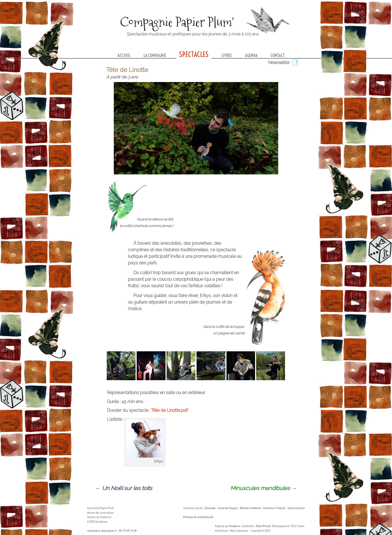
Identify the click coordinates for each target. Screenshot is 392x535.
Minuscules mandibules (264, 488)
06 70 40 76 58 (128, 531)
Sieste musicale (296, 508)
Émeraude (210, 508)
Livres (227, 55)
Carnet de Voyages (228, 508)
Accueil (124, 55)
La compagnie (155, 55)
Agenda (251, 55)
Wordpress (235, 526)
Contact (278, 55)
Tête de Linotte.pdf (169, 410)
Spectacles (194, 54)
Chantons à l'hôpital (274, 508)
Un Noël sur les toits (124, 488)
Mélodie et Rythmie (250, 508)
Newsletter (279, 63)
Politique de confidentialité (198, 517)
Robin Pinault (264, 526)
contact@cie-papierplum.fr (102, 531)
